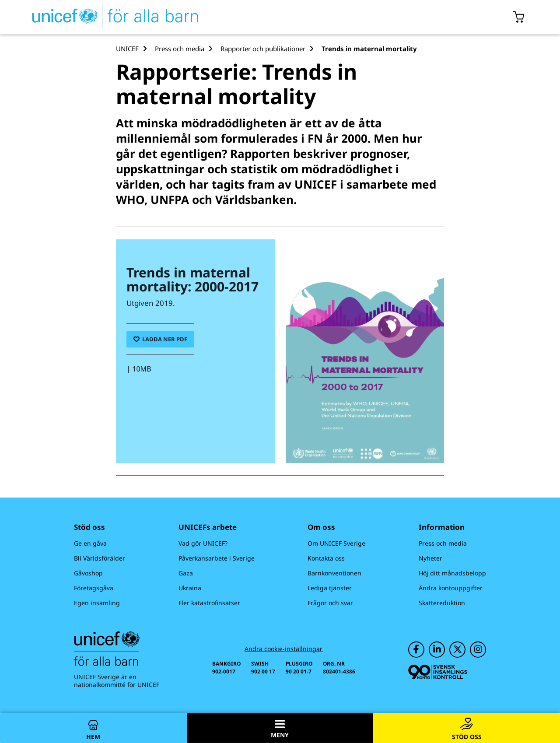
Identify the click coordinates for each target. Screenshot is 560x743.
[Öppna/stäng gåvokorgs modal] (519, 17)
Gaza (186, 573)
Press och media (443, 543)
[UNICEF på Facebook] (416, 650)
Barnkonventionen (334, 573)
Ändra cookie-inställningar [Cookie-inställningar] (283, 649)
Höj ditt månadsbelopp (452, 573)
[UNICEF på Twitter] (457, 650)
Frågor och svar (330, 603)
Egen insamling (97, 603)
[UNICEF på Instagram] (478, 650)
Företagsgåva (94, 588)
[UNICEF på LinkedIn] (437, 650)
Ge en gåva (90, 543)
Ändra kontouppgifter (451, 588)
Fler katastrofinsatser (209, 603)
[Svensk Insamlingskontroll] (438, 672)
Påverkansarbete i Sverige (217, 558)
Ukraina (190, 588)
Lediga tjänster (330, 588)
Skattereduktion (442, 603)
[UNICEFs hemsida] (99, 17)
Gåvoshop (88, 573)
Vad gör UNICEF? (203, 543)
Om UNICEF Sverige (336, 543)
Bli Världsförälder (100, 558)
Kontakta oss (326, 558)
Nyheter (430, 558)
